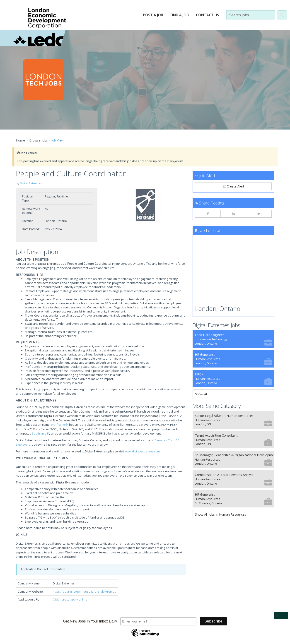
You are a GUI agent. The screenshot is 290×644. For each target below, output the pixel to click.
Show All (201, 394)
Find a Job (180, 15)
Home (20, 140)
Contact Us (208, 15)
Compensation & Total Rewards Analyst (234, 479)
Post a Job (153, 15)
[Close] (281, 615)
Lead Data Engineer (234, 339)
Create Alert (233, 186)
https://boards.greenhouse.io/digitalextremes (84, 591)
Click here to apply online (70, 599)
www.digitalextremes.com (142, 451)
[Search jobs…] (251, 15)
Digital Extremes (31, 183)
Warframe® (59, 425)
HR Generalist (234, 359)
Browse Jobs (39, 140)
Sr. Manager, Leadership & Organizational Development (234, 459)
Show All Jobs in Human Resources (221, 514)
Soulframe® (41, 433)
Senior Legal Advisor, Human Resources (234, 420)
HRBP (234, 378)
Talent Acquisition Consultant (234, 440)
